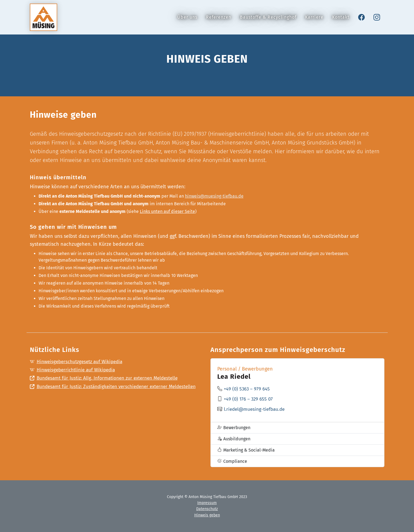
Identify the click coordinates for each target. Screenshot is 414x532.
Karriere (314, 20)
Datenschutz (207, 509)
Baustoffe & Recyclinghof (268, 20)
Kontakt (341, 20)
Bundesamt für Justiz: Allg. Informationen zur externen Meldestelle (108, 380)
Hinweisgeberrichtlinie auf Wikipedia (75, 371)
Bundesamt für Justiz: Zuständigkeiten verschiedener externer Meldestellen (103, 393)
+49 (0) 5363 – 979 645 (248, 389)
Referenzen (219, 20)
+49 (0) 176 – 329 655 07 (250, 399)
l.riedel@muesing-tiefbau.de (256, 409)
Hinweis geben (207, 515)
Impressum (207, 503)
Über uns (187, 20)
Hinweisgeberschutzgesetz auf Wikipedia (79, 362)
